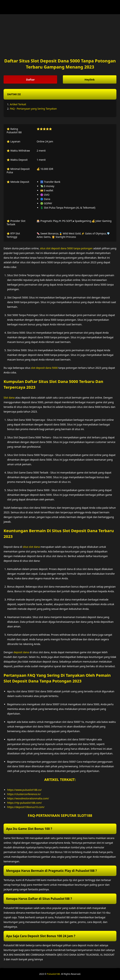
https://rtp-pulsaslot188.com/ (25, 803)
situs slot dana (31, 547)
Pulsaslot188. (54, 974)
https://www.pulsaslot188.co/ (24, 790)
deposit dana (21, 652)
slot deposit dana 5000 (44, 368)
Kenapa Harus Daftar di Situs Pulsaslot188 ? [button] (39, 899)
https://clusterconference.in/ (24, 794)
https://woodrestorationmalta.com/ (28, 798)
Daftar (30, 79)
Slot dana (9, 398)
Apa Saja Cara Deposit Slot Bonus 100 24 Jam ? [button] (41, 936)
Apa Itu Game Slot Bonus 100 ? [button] (29, 829)
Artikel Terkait (18, 104)
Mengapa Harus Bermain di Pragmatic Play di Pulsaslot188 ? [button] (51, 871)
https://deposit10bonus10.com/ (26, 807)
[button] (60, 94)
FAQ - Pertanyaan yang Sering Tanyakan (33, 109)
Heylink (90, 79)
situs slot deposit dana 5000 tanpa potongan (66, 248)
